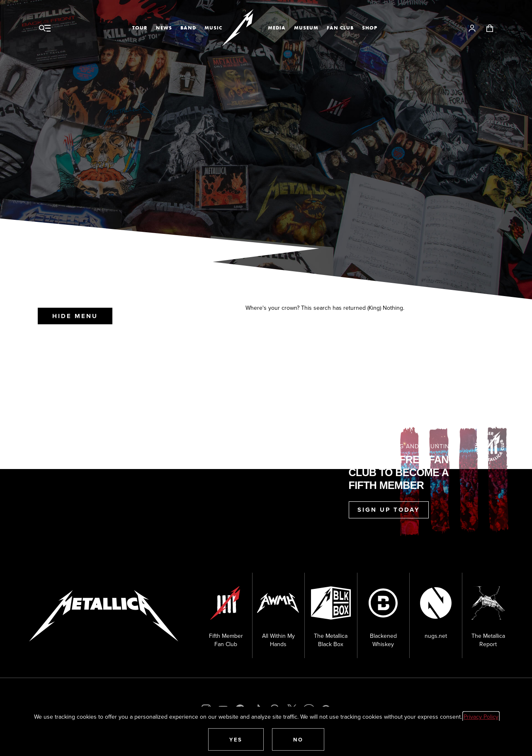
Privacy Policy (481, 717)
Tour (140, 28)
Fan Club (340, 28)
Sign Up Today (389, 510)
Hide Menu (75, 316)
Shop (370, 28)
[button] (236, 739)
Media (277, 28)
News (164, 28)
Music (213, 28)
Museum (306, 28)
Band (188, 28)
